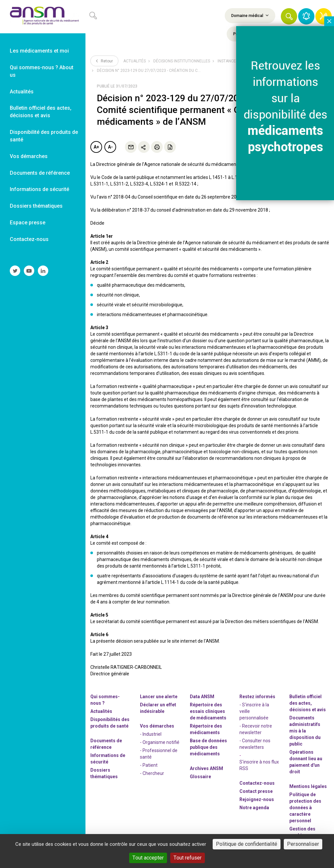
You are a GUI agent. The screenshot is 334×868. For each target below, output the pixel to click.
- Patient (149, 765)
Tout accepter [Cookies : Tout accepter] (148, 858)
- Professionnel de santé (159, 754)
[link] (43, 17)
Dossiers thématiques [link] (36, 206)
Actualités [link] (22, 92)
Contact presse (256, 791)
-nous (257, 799)
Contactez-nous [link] (29, 239)
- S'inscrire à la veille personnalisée (254, 711)
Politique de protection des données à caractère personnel (305, 808)
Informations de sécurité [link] (39, 189)
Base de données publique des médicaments (208, 747)
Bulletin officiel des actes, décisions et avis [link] (41, 112)
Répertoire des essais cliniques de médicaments (208, 711)
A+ (96, 147)
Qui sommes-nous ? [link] (105, 700)
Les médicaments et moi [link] (39, 51)
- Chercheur (152, 773)
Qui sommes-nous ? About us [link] (42, 71)
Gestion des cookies (302, 832)
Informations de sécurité (108, 759)
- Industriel (151, 734)
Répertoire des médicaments (206, 729)
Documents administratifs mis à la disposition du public (305, 731)
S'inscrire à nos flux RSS (259, 765)
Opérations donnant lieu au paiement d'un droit (306, 762)
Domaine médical (250, 15)
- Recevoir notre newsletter (256, 729)
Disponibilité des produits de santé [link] (44, 136)
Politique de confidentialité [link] (247, 844)
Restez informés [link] (257, 697)
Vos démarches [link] (29, 156)
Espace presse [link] (28, 223)
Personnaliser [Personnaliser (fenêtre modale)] (303, 844)
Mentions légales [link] (308, 786)
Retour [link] (104, 61)
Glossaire (200, 777)
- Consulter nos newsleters (255, 744)
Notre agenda (254, 808)
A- (110, 147)
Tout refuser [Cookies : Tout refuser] (188, 858)
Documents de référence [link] (40, 173)
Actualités (135, 61)
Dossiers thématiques (104, 773)
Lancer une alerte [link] (159, 697)
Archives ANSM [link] (206, 768)
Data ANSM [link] (202, 697)
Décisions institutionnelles (182, 61)
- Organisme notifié (160, 742)
